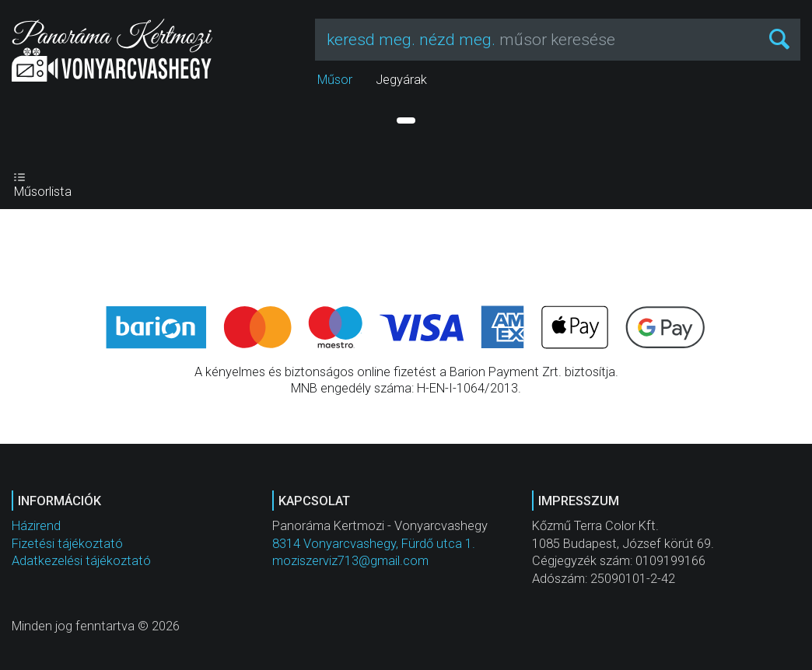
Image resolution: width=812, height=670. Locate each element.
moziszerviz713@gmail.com (350, 561)
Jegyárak (401, 80)
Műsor (335, 80)
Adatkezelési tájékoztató (81, 561)
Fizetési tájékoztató (67, 544)
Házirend (36, 526)
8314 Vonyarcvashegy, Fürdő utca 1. (374, 544)
